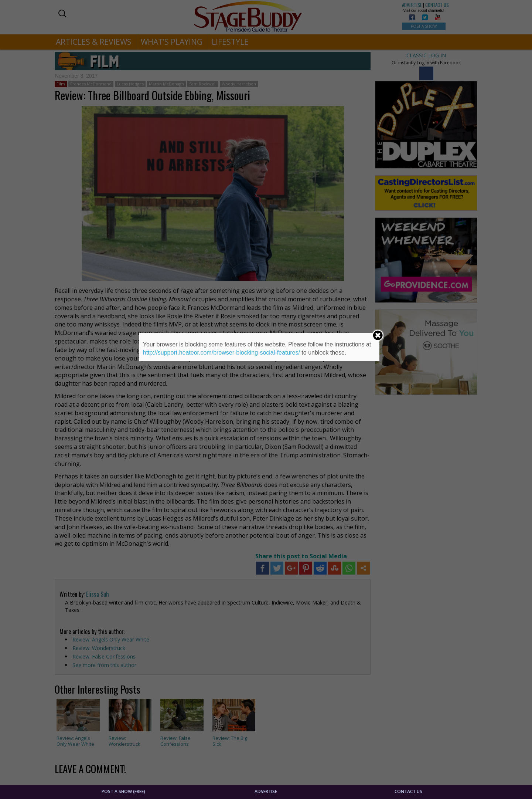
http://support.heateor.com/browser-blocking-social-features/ (221, 353)
